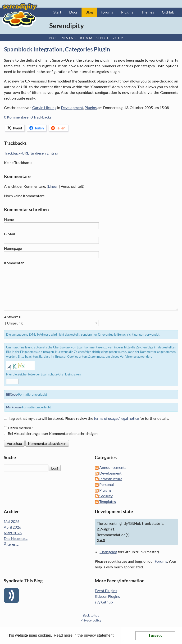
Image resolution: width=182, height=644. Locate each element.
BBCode (12, 395)
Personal (107, 485)
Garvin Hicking (44, 108)
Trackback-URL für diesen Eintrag (31, 153)
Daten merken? (20, 428)
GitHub (168, 12)
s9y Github (104, 602)
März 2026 (13, 533)
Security (106, 496)
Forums (107, 12)
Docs (73, 12)
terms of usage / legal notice (116, 418)
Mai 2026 (12, 522)
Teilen (37, 128)
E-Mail (9, 234)
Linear (53, 186)
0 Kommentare (16, 117)
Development (72, 108)
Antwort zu (13, 317)
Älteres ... (11, 544)
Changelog (108, 552)
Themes (148, 12)
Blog (89, 12)
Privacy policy (91, 620)
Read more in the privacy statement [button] (84, 635)
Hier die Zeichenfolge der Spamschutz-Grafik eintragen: (44, 375)
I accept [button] (155, 635)
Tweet (15, 128)
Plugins (127, 12)
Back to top (91, 615)
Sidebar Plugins (107, 596)
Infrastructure (111, 479)
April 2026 (12, 527)
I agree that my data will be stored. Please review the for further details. (89, 418)
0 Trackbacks (41, 117)
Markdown (14, 407)
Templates (108, 502)
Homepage (13, 248)
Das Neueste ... (16, 539)
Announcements (113, 468)
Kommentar (14, 263)
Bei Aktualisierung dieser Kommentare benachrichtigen (53, 434)
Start (57, 12)
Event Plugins (106, 591)
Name (9, 220)
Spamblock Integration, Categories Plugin (57, 49)
